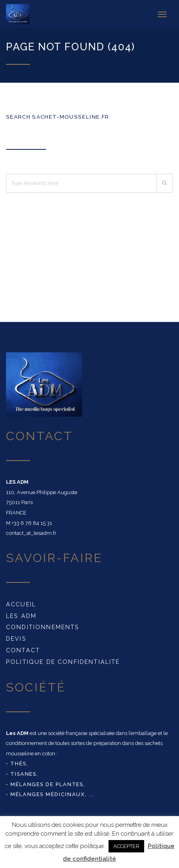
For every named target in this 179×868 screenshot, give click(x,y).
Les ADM (21, 616)
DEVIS (16, 639)
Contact (23, 650)
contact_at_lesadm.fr (31, 533)
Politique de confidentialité (63, 662)
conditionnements (43, 627)
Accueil (21, 604)
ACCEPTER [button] (126, 846)
